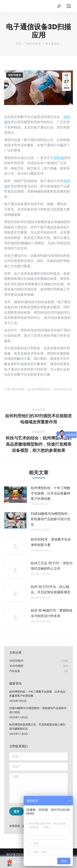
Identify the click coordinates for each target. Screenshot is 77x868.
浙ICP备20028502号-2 (19, 854)
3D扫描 (59, 158)
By (39, 389)
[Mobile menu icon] (69, 6)
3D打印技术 (14, 75)
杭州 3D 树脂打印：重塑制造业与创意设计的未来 (52, 613)
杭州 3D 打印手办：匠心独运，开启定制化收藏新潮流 (51, 589)
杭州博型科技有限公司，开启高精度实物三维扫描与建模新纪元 (37, 727)
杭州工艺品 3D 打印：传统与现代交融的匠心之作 (52, 566)
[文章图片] (15, 495)
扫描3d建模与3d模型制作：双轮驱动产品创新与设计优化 (51, 519)
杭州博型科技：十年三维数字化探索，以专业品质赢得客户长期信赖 (51, 493)
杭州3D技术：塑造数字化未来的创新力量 (51, 542)
